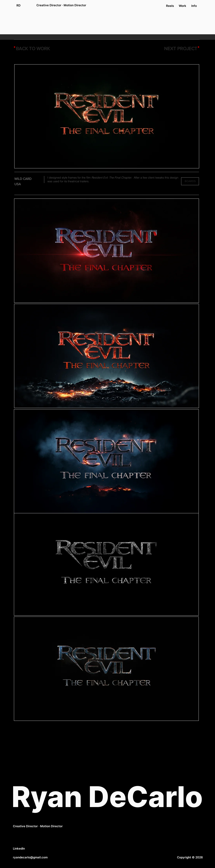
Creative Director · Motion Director (38, 826)
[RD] (19, 5)
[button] (190, 181)
